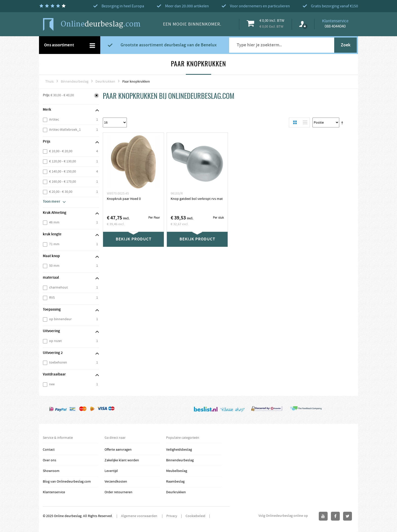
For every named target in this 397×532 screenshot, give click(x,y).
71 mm (54, 244)
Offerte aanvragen (118, 450)
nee (52, 384)
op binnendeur (60, 319)
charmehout (58, 288)
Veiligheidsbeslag (179, 450)
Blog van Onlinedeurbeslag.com (67, 482)
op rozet (55, 341)
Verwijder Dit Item (96, 96)
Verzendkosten (116, 482)
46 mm (54, 222)
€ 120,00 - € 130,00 (63, 161)
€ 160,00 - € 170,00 (63, 182)
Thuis (49, 82)
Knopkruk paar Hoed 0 (124, 199)
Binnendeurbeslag (75, 82)
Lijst (304, 122)
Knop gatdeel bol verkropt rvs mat (197, 199)
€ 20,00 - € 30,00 (61, 192)
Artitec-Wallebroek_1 (65, 130)
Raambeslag (175, 482)
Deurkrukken (105, 82)
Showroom (51, 471)
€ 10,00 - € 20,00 (61, 151)
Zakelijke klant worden (122, 460)
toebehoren (58, 363)
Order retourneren (118, 492)
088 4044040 (335, 26)
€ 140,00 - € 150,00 (63, 172)
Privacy (172, 516)
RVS (52, 298)
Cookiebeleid (195, 516)
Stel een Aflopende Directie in (343, 123)
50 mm (54, 266)
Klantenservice (54, 492)
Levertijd (111, 471)
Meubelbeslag (177, 471)
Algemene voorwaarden (140, 516)
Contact (49, 450)
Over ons (49, 460)
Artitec (54, 120)
